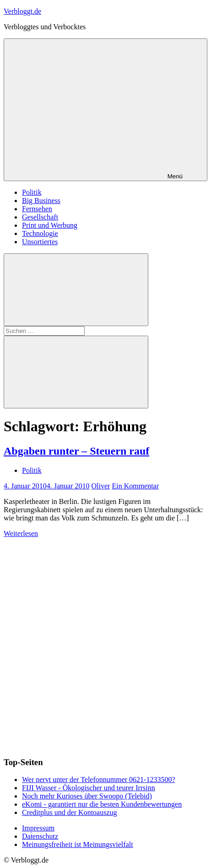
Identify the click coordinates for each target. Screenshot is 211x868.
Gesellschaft (40, 217)
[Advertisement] (105, 643)
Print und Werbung (50, 225)
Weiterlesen (21, 533)
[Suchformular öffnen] (76, 290)
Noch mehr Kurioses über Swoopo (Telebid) (87, 796)
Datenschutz (40, 836)
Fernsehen (37, 209)
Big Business (41, 201)
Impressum (38, 828)
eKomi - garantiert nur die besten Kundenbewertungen (102, 804)
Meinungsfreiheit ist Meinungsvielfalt (78, 844)
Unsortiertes (40, 242)
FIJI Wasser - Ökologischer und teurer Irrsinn (89, 788)
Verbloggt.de (22, 11)
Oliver (101, 486)
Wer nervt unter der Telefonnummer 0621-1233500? (99, 780)
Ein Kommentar (135, 486)
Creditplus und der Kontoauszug (70, 812)
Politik (32, 192)
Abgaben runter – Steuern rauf (76, 451)
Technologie (40, 233)
